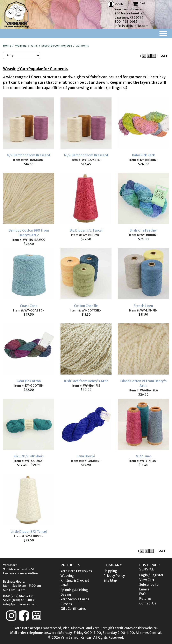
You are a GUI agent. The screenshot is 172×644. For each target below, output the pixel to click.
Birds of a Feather (143, 230)
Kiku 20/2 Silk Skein (29, 456)
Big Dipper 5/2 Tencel (86, 230)
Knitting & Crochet (75, 580)
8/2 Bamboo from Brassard (29, 155)
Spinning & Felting (74, 590)
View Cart (147, 580)
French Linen (143, 306)
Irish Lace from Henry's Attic (86, 381)
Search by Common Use (57, 46)
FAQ (142, 594)
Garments (82, 46)
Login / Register (151, 575)
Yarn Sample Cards (75, 599)
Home (7, 46)
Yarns (34, 46)
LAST (164, 56)
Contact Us (148, 603)
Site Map (110, 580)
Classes (66, 604)
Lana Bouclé (86, 456)
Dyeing (66, 594)
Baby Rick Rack (143, 155)
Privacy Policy (114, 576)
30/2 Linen (143, 456)
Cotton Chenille (86, 306)
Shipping (110, 571)
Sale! (64, 585)
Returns (145, 598)
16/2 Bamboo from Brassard (86, 155)
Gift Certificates (73, 609)
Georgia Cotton (29, 381)
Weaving (21, 46)
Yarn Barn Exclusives (76, 571)
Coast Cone (29, 306)
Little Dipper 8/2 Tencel (29, 532)
